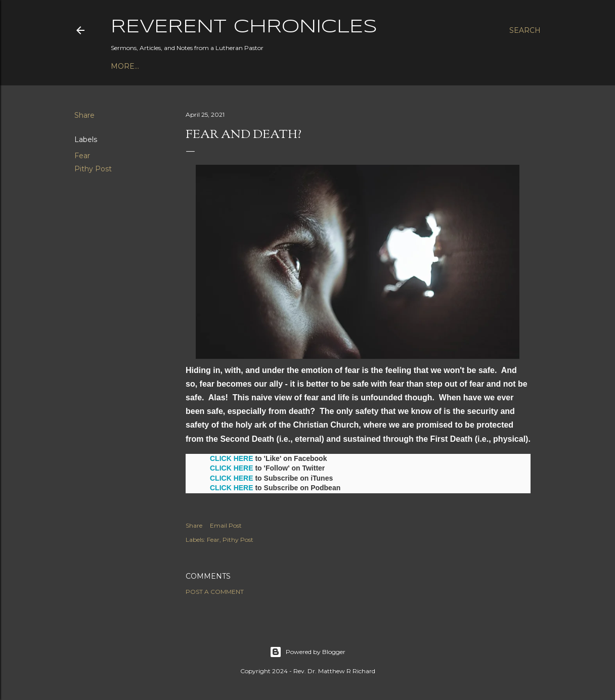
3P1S (257, 66)
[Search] (525, 30)
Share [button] (84, 115)
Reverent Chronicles (244, 27)
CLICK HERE (232, 458)
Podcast (129, 66)
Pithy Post (93, 169)
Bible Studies (214, 66)
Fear (82, 156)
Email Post (226, 525)
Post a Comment (215, 592)
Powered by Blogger (308, 652)
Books (166, 66)
